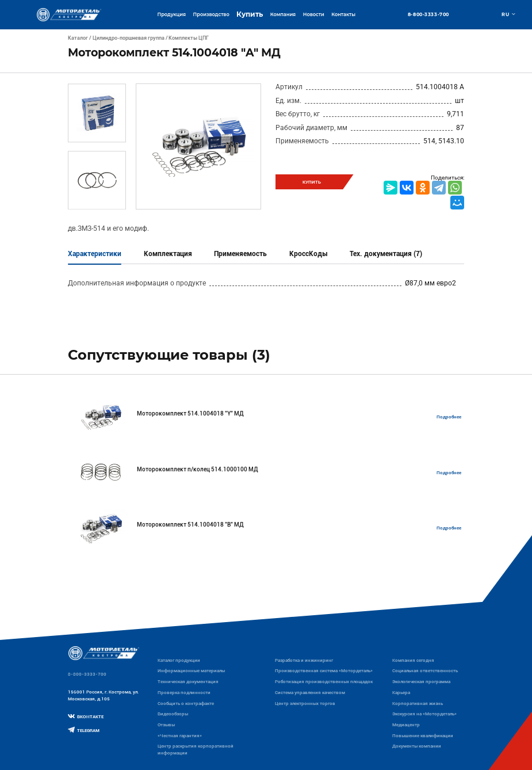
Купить (250, 14)
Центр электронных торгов (305, 703)
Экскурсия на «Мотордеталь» (424, 714)
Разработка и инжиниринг (304, 660)
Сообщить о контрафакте (186, 703)
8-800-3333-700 (428, 14)
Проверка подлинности (184, 692)
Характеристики (95, 254)
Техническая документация (188, 681)
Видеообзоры (173, 714)
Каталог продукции (179, 660)
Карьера (401, 692)
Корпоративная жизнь (418, 703)
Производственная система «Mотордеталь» (324, 670)
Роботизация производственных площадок (324, 681)
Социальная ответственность (425, 670)
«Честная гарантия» (180, 735)
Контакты (343, 14)
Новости (314, 14)
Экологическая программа (421, 681)
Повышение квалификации (423, 735)
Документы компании (417, 746)
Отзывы (166, 725)
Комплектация (168, 254)
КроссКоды (309, 254)
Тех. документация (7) (386, 254)
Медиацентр (406, 725)
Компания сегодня (413, 660)
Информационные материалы (191, 670)
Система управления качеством (310, 692)
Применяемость (240, 254)
